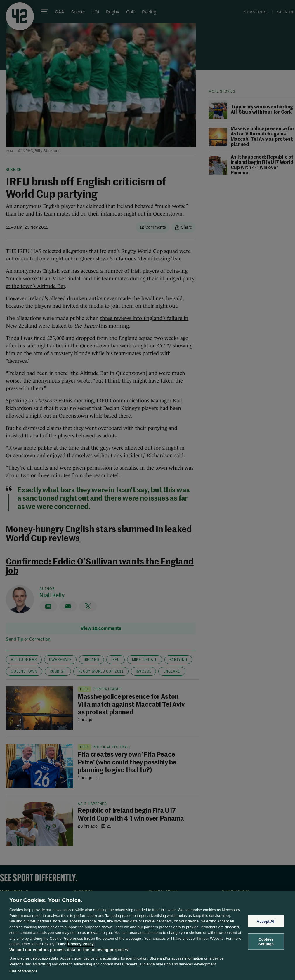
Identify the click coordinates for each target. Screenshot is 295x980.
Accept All (266, 921)
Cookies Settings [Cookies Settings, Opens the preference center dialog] (266, 942)
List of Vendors (23, 971)
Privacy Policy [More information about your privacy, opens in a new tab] (81, 944)
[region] (147, 935)
